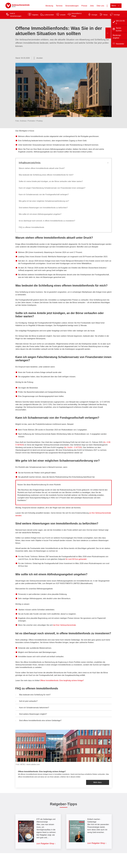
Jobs (92, 6)
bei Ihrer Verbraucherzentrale (64, 625)
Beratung (49, 6)
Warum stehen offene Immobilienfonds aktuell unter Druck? (42, 168)
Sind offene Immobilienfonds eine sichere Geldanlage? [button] (39, 721)
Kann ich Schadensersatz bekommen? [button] (32, 708)
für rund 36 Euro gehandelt (76, 559)
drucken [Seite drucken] (40, 58)
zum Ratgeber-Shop (45, 844)
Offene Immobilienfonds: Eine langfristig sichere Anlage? (62, 680)
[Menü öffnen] (116, 6)
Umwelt (63, 15)
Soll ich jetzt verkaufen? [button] (27, 701)
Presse (84, 6)
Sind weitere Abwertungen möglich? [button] (31, 714)
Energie (94, 15)
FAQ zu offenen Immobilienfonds (32, 227)
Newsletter (120, 44)
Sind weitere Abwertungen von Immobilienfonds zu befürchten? (43, 208)
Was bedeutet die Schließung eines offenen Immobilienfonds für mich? (46, 175)
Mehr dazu (98, 782)
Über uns (100, 6)
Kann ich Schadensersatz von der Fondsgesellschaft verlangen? (44, 195)
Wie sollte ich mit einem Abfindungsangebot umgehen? (40, 214)
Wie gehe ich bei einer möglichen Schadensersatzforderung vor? (44, 201)
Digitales (35, 15)
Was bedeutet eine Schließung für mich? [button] (33, 695)
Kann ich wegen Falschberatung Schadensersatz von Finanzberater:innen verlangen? (52, 188)
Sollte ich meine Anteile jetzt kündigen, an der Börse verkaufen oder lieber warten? (51, 181)
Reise (105, 15)
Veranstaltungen (72, 6)
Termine (59, 6)
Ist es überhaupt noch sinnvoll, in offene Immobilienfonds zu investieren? (47, 221)
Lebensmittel (49, 15)
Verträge (117, 15)
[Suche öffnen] (107, 6)
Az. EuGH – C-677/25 (73, 447)
